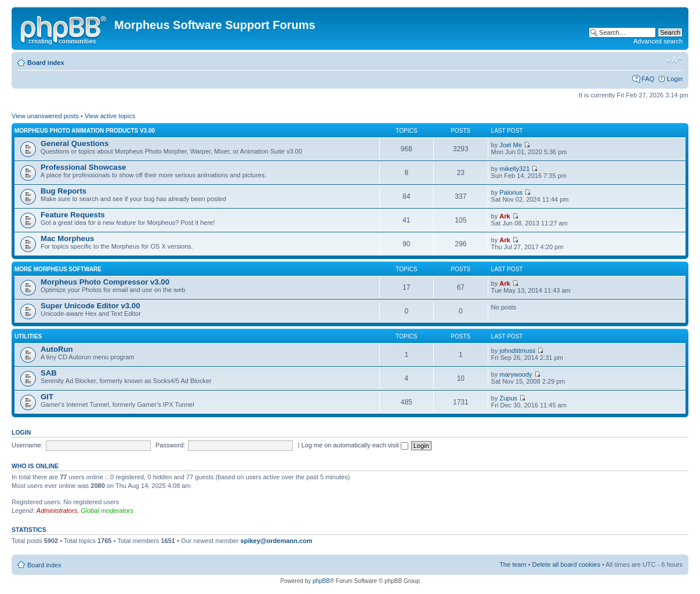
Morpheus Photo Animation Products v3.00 (85, 131)
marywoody (516, 374)
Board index (46, 63)
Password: (170, 445)
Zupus (508, 398)
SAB (49, 373)
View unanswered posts (45, 116)
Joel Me (511, 145)
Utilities (28, 336)
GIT (47, 397)
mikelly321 (514, 169)
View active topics (110, 116)
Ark (505, 216)
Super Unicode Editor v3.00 (90, 306)
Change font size (674, 60)
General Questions (75, 143)
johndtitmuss (517, 351)
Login (675, 79)
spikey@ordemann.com (277, 541)
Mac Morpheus (67, 238)
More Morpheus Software (58, 269)
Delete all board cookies (566, 564)
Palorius (511, 192)
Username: (27, 445)
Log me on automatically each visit (354, 445)
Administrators (57, 511)
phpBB (321, 581)
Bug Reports (64, 191)
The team (513, 564)
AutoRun (57, 349)
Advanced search (658, 41)
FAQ (648, 79)
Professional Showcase (83, 167)
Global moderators (107, 511)
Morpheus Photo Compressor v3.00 (105, 282)
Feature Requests (73, 215)
